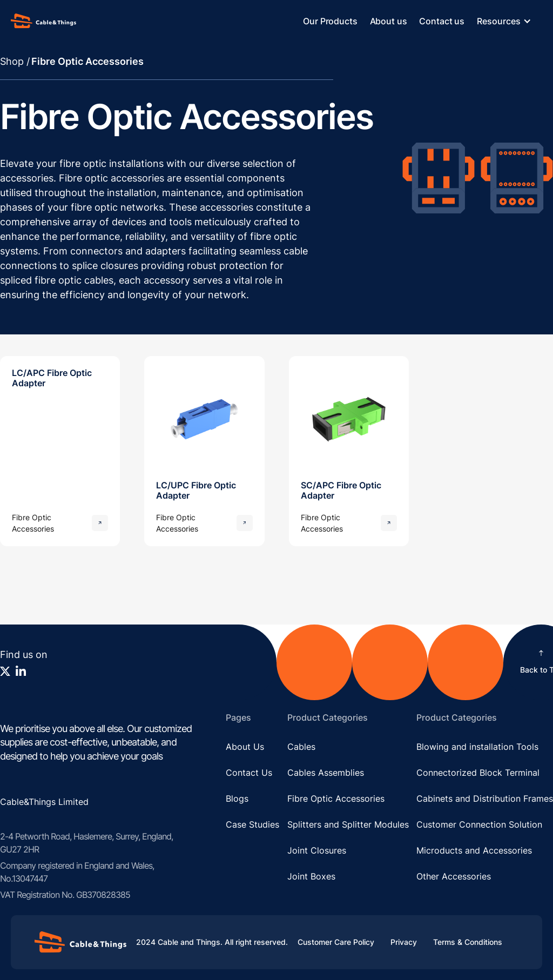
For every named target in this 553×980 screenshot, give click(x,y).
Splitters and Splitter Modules (348, 824)
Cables (301, 747)
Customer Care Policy (336, 942)
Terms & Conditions (468, 942)
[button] (510, 21)
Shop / (15, 61)
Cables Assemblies (326, 773)
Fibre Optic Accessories (336, 798)
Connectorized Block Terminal (478, 773)
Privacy (404, 942)
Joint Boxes (311, 876)
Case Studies (252, 824)
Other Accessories (454, 876)
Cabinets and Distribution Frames (485, 798)
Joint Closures (317, 850)
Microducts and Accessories (474, 850)
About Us (245, 747)
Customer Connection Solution (479, 824)
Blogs (237, 798)
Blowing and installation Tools (477, 747)
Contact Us (249, 773)
